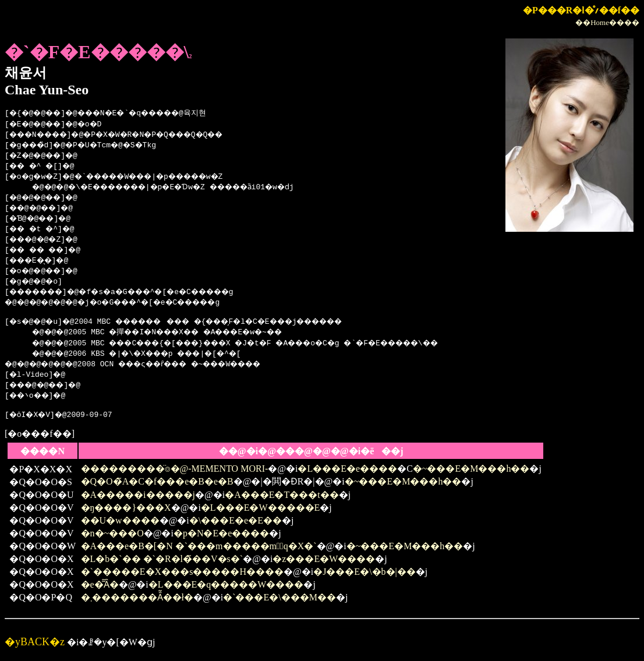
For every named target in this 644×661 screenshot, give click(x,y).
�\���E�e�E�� (236, 524)
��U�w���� (120, 524)
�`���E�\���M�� (279, 601)
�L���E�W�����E (260, 511)
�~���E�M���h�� (471, 472)
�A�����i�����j (138, 498)
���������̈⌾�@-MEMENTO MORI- (175, 472)
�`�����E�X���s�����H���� (182, 575)
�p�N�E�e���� (221, 537)
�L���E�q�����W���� (226, 588)
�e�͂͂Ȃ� (100, 588)
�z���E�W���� (324, 562)
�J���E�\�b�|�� (365, 575)
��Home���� (607, 22)
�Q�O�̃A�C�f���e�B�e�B (157, 485)
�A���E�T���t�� (282, 498)
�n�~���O (112, 537)
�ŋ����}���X (126, 511)
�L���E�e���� (347, 472)
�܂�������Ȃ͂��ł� (137, 601)
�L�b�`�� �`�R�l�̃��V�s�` (162, 562)
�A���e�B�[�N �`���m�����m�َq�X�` (199, 549)
